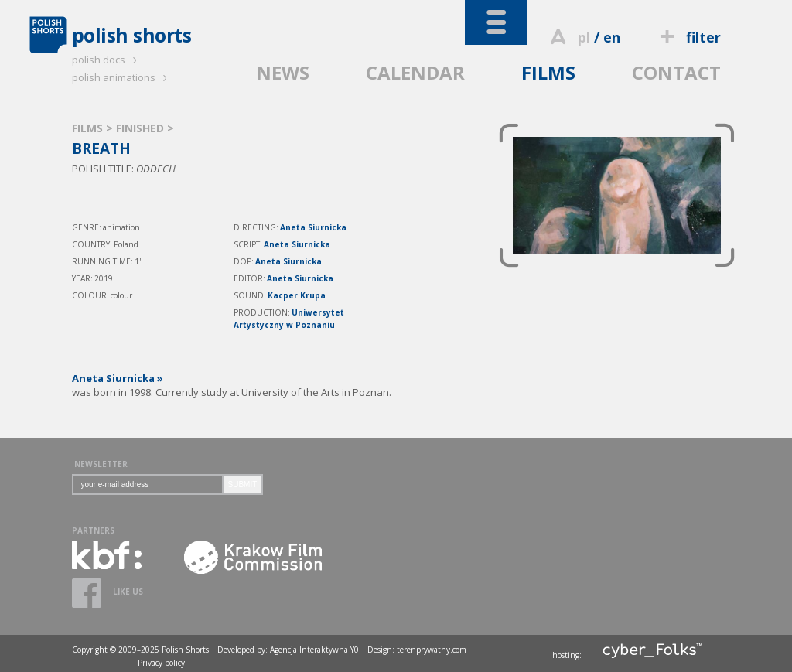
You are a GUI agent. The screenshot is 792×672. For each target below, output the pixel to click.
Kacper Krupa (297, 295)
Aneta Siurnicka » (118, 378)
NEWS (283, 72)
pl (584, 37)
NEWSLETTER (101, 464)
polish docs (107, 60)
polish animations (122, 77)
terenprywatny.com (432, 650)
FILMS (548, 72)
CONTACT (676, 72)
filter (688, 37)
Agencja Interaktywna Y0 (314, 650)
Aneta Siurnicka (313, 227)
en (612, 37)
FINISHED (142, 128)
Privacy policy (161, 663)
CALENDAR (415, 72)
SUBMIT (243, 484)
